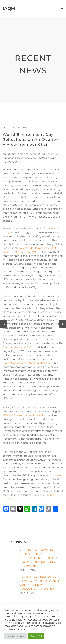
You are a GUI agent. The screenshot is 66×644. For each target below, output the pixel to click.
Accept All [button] (36, 636)
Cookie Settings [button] (15, 636)
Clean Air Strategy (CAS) (18, 347)
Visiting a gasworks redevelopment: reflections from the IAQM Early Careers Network (40, 558)
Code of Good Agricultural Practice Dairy (28, 363)
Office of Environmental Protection (24, 415)
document (55, 475)
